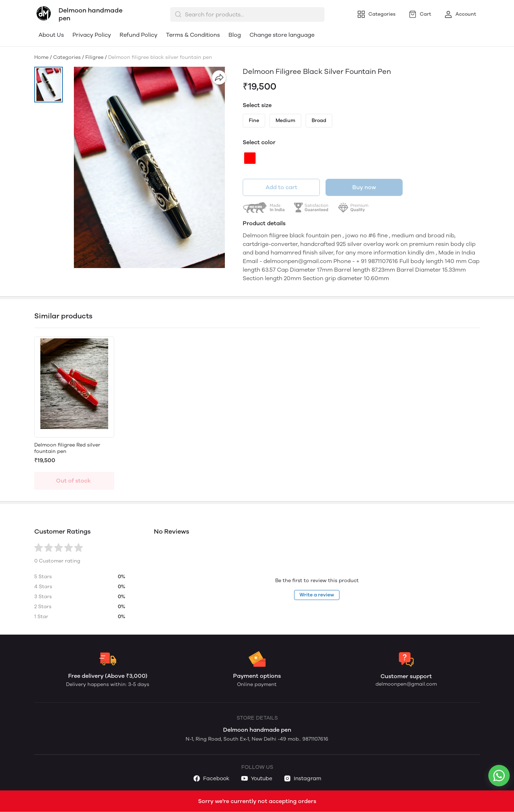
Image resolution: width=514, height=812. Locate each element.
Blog (235, 35)
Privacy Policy (92, 35)
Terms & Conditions (193, 35)
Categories (67, 57)
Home (41, 57)
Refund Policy (138, 35)
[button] (49, 85)
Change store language (282, 35)
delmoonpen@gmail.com (406, 684)
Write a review (317, 595)
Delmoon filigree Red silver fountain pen (67, 448)
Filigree (94, 57)
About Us (51, 35)
